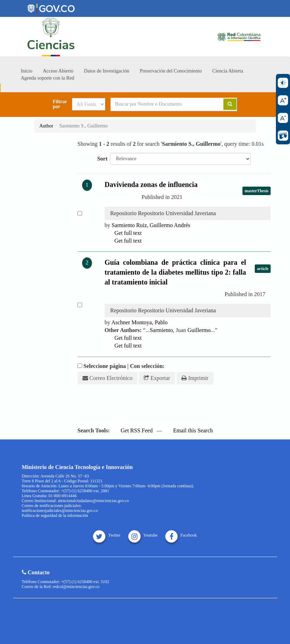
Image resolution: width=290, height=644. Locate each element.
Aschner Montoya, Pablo (140, 322)
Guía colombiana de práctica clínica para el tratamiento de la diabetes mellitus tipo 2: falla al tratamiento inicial (175, 272)
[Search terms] (162, 104)
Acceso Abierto (58, 71)
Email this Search (189, 430)
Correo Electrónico (107, 378)
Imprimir (195, 378)
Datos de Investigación (106, 71)
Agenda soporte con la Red (48, 78)
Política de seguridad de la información (55, 515)
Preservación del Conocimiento (171, 71)
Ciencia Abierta (227, 71)
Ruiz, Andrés (151, 225)
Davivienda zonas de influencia (151, 185)
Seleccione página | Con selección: (124, 366)
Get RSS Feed (133, 430)
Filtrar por (60, 104)
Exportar (157, 378)
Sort (102, 159)
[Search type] (89, 104)
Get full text (125, 233)
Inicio (27, 71)
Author (47, 126)
